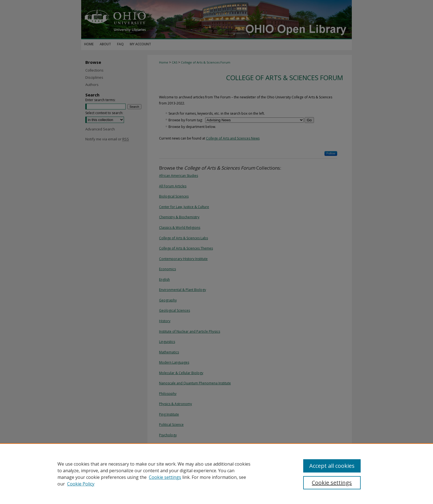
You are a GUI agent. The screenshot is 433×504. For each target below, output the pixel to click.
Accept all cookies (332, 466)
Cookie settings (165, 477)
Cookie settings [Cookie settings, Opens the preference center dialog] (332, 483)
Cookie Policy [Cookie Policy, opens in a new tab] (81, 484)
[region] (216, 474)
